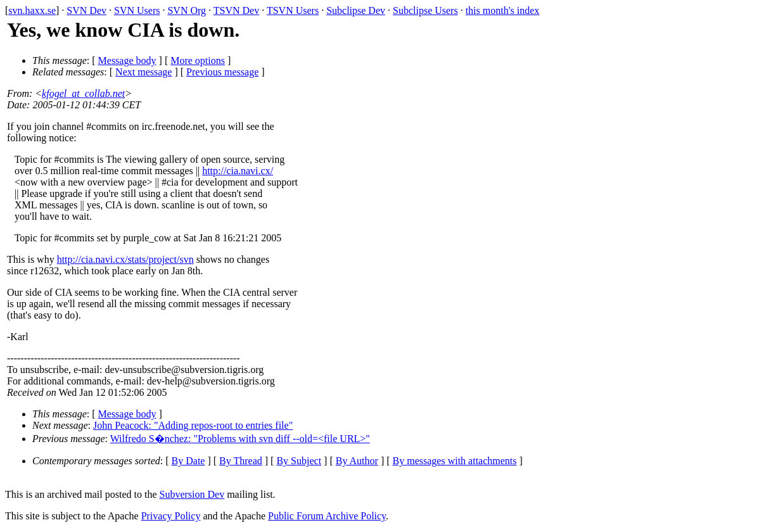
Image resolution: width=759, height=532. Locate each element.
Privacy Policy (171, 516)
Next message (144, 72)
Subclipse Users (425, 10)
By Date (188, 461)
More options (198, 60)
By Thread (241, 461)
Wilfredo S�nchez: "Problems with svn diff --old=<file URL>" (240, 439)
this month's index (503, 10)
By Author (357, 461)
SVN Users (137, 10)
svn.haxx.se (32, 10)
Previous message (222, 72)
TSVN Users (293, 10)
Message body (127, 60)
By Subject (299, 461)
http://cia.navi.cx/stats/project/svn (125, 259)
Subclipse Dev (356, 10)
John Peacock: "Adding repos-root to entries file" (193, 425)
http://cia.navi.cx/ (238, 171)
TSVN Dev (236, 10)
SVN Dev (86, 10)
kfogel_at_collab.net (83, 93)
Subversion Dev (192, 494)
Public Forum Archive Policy (327, 516)
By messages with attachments (455, 461)
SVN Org (187, 10)
